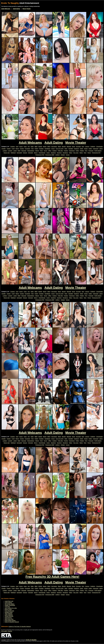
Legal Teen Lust (9, 601)
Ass (29, 147)
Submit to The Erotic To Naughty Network (20, 626)
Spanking (53, 153)
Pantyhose (72, 151)
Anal (17, 147)
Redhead (13, 153)
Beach (45, 147)
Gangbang (47, 149)
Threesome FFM (40, 155)
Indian (90, 149)
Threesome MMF (50, 155)
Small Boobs (42, 153)
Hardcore (76, 149)
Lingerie (10, 151)
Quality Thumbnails (10, 605)
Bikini (49, 147)
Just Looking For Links (11, 608)
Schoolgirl (19, 153)
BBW (36, 147)
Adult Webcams (6, 9)
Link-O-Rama (8, 603)
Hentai (86, 149)
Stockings (65, 153)
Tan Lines (76, 153)
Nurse (46, 151)
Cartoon (87, 147)
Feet (32, 149)
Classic (9, 149)
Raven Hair (7, 153)
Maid (19, 151)
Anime (21, 147)
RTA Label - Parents (7, 631)
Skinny (36, 153)
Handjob (71, 149)
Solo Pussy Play (9, 619)
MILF (42, 151)
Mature (37, 151)
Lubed (15, 151)
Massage (24, 151)
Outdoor (55, 151)
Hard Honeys (8, 618)
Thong (89, 153)
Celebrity (93, 147)
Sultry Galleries (9, 615)
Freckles (41, 149)
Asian (25, 147)
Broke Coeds (8, 609)
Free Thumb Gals (9, 611)
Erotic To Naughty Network (12, 622)
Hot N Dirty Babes (10, 604)
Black (59, 147)
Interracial (96, 149)
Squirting (59, 153)
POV (86, 151)
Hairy (66, 149)
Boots (74, 147)
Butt (83, 147)
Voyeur (68, 155)
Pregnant (91, 151)
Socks (48, 153)
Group (53, 149)
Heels (82, 149)
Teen (85, 153)
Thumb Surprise (9, 616)
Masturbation (31, 151)
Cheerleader (99, 147)
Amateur (13, 147)
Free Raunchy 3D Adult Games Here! (52, 577)
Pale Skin (60, 151)
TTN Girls (7, 607)
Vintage (63, 155)
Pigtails (82, 151)
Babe (32, 147)
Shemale (31, 153)
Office (50, 151)
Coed (13, 149)
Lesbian (5, 151)
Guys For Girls (60, 149)
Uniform (58, 155)
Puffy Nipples (98, 151)
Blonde (64, 147)
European (28, 149)
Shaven (25, 153)
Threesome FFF (96, 153)
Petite (77, 151)
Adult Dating (16, 9)
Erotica (22, 149)
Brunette (78, 147)
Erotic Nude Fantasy (10, 620)
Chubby (4, 149)
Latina (101, 149)
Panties (66, 151)
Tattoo (81, 153)
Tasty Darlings (8, 614)
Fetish (36, 149)
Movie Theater (27, 9)
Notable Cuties (9, 612)
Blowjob (69, 147)
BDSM (40, 147)
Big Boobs (54, 147)
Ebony (17, 149)
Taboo (71, 153)
